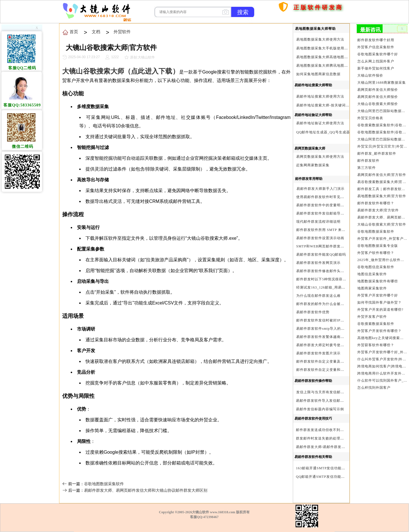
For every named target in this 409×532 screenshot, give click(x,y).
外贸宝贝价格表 (370, 118)
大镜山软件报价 (370, 75)
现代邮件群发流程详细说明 (318, 222)
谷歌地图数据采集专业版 (378, 246)
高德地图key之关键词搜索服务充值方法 (382, 338)
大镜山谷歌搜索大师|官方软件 (382, 224)
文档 (96, 32)
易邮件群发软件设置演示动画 (320, 238)
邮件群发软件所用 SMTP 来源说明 (325, 230)
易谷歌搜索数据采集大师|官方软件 (382, 182)
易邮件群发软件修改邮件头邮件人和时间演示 (333, 271)
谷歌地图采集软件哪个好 (378, 54)
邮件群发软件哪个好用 (376, 40)
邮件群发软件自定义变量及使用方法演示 (329, 361)
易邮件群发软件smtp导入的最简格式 (326, 329)
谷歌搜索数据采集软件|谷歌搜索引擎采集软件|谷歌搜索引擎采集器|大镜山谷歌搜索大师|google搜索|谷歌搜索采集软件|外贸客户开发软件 (382, 125)
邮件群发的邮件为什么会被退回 (322, 304)
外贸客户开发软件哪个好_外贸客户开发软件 (382, 352)
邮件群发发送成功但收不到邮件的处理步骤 (331, 430)
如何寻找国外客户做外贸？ (379, 302)
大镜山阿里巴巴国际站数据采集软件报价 (382, 111)
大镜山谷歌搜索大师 (93, 71)
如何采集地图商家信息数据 (318, 74)
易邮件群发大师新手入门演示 (321, 189)
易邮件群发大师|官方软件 (378, 210)
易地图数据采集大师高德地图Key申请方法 (331, 57)
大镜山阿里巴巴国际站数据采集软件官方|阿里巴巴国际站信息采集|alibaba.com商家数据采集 (382, 139)
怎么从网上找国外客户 (376, 61)
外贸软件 (122, 32)
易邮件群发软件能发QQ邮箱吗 (321, 255)
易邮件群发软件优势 (313, 312)
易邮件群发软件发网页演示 (318, 263)
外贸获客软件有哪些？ (376, 345)
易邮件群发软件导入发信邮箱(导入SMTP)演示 (334, 401)
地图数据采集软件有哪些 (378, 281)
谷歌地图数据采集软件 (104, 484)
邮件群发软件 (368, 161)
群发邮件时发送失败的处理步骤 (322, 438)
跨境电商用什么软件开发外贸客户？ (382, 373)
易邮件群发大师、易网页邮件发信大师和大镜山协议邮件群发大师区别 (146, 490)
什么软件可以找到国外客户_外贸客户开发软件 (382, 380)
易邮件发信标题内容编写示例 (320, 409)
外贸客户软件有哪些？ (376, 253)
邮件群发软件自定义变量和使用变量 (326, 370)
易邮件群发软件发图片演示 (318, 353)
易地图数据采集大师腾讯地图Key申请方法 (331, 66)
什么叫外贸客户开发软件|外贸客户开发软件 (382, 359)
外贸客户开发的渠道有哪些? (380, 310)
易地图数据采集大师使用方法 (320, 39)
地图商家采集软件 (372, 288)
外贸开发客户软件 (372, 317)
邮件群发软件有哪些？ (376, 203)
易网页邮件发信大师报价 (378, 90)
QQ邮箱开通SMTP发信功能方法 (322, 477)
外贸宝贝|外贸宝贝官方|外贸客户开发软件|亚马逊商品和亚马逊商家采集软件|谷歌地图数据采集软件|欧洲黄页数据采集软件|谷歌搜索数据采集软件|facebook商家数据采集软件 (382, 146)
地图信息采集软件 (372, 274)
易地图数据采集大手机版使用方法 (324, 48)
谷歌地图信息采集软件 (376, 267)
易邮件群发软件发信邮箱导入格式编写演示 (331, 213)
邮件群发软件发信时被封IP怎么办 (324, 320)
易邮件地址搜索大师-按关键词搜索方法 (328, 105)
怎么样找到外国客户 (374, 388)
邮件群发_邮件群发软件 (377, 153)
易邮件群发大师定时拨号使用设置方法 (328, 345)
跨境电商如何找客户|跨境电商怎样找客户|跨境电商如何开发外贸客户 (382, 366)
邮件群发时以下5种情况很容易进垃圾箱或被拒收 (336, 279)
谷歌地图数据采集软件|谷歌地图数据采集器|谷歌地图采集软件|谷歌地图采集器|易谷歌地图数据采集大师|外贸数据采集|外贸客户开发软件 (382, 132)
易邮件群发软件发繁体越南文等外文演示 (329, 337)
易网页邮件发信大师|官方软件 (382, 175)
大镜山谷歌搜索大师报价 (378, 104)
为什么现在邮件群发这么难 (318, 296)
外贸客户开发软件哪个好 (378, 295)
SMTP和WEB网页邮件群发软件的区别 (328, 246)
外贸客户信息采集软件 (376, 47)
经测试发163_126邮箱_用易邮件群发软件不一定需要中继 (343, 287)
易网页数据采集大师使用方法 (320, 157)
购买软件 (288, 22)
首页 (270, 33)
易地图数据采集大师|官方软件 (382, 196)
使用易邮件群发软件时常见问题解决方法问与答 (335, 197)
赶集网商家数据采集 (313, 165)
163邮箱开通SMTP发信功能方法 (322, 468)
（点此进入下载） (152, 71)
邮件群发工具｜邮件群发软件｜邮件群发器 (382, 189)
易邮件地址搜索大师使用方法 (320, 96)
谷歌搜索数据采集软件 (376, 324)
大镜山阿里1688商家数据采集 (382, 83)
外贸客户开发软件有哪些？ (379, 331)
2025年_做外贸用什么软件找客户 (382, 260)
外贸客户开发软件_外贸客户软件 (382, 239)
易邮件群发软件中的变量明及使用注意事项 (331, 205)
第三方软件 (367, 168)
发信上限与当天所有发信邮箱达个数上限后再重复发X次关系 (346, 392)
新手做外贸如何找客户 (376, 68)
